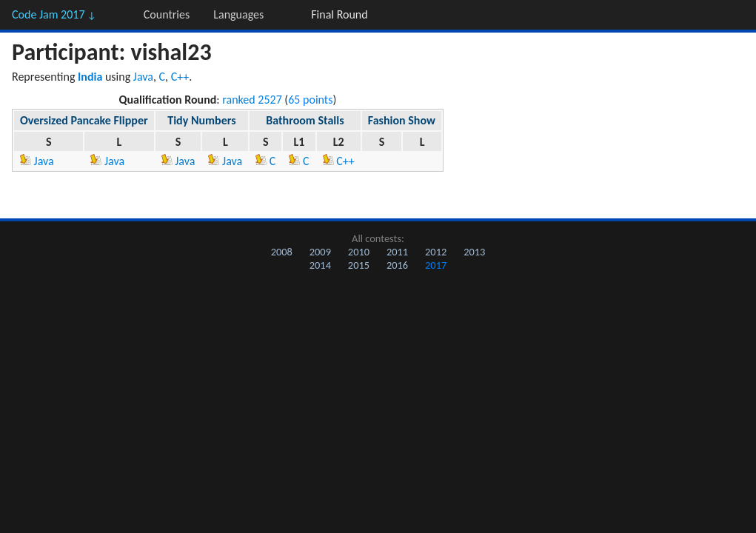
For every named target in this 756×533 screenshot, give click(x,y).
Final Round (339, 14)
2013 (474, 252)
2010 (359, 252)
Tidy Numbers (201, 120)
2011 (397, 252)
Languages (238, 14)
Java (143, 77)
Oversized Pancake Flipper (84, 120)
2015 (359, 265)
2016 (397, 265)
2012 (436, 252)
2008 (282, 252)
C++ (180, 77)
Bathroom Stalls (305, 120)
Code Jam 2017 (54, 14)
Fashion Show (402, 120)
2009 (320, 252)
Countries (167, 14)
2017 (436, 265)
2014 (320, 265)
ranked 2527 (252, 100)
